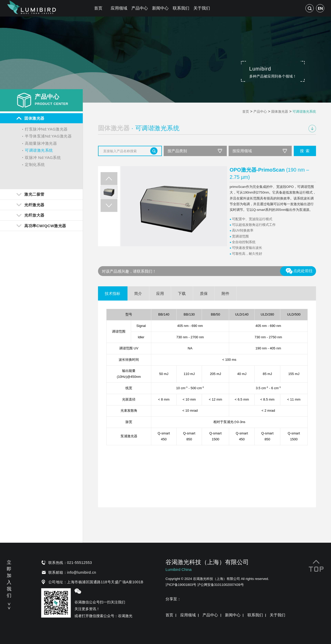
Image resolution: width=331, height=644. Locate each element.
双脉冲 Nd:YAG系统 (43, 158)
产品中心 (140, 8)
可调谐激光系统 (39, 150)
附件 (225, 293)
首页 (98, 8)
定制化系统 (35, 164)
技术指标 (112, 293)
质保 (204, 293)
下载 (182, 293)
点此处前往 (299, 271)
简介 (138, 293)
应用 (160, 293)
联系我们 (181, 8)
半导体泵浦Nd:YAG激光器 (48, 136)
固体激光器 (280, 112)
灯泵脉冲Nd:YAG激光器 (46, 129)
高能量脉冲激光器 (41, 143)
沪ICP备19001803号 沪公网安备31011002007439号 (205, 585)
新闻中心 (160, 8)
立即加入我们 (9, 584)
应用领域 (119, 8)
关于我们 (202, 8)
